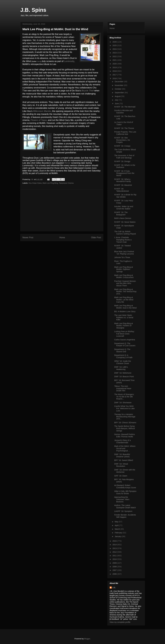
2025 (115, 45)
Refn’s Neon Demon (123, 218)
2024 (115, 49)
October (118, 89)
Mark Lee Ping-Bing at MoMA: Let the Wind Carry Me (124, 300)
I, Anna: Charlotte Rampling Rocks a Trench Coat (123, 240)
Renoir (67, 163)
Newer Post (28, 237)
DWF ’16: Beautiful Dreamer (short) (122, 455)
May (117, 522)
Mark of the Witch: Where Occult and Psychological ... (125, 448)
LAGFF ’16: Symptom (123, 511)
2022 (115, 56)
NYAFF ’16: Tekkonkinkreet (121, 190)
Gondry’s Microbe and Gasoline (123, 112)
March (118, 529)
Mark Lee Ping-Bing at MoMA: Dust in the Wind (125, 307)
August (118, 96)
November (119, 85)
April (117, 525)
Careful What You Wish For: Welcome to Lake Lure (124, 408)
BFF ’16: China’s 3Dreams (125, 423)
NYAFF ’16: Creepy (122, 146)
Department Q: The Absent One (122, 350)
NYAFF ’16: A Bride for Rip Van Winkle (125, 196)
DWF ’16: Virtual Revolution (121, 465)
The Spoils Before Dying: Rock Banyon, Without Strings (125, 428)
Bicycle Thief (88, 91)
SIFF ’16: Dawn (121, 476)
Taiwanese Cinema (66, 183)
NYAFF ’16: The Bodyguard (121, 213)
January (118, 536)
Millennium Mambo (42, 111)
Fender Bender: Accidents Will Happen (125, 516)
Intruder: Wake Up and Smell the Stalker (124, 208)
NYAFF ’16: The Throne (124, 128)
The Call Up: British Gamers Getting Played (125, 233)
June (117, 104)
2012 (115, 552)
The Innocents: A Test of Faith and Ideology (124, 157)
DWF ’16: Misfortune (123, 373)
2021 (115, 60)
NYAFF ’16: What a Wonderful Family (123, 180)
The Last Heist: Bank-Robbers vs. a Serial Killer (124, 318)
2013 (115, 548)
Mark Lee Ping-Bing (50, 183)
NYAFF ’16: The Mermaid (125, 107)
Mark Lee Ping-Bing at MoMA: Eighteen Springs (124, 269)
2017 (115, 75)
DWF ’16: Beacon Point (124, 377)
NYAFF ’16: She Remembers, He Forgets (122, 140)
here (39, 61)
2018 (115, 71)
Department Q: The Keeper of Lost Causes (125, 345)
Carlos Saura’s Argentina (125, 340)
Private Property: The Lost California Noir (125, 133)
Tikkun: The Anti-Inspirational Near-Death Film (123, 388)
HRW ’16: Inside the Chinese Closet (123, 362)
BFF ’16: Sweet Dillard (124, 460)
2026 (115, 42)
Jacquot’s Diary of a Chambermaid (122, 441)
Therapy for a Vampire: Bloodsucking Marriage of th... (125, 417)
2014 (115, 545)
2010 (115, 559)
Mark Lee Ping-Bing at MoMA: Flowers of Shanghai (124, 326)
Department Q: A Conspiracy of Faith (123, 356)
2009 (115, 563)
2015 (115, 541)
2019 (115, 67)
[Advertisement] (62, 210)
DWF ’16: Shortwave (123, 403)
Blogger (87, 639)
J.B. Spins (33, 10)
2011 (115, 556)
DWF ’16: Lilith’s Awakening (121, 368)
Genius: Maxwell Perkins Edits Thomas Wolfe (124, 435)
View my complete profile (120, 622)
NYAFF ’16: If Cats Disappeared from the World (124, 173)
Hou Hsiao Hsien (35, 183)
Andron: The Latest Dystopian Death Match (125, 506)
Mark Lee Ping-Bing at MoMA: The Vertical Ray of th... (125, 292)
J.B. (114, 588)
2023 (115, 53)
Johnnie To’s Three (122, 257)
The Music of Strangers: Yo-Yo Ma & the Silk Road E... (124, 397)
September (120, 93)
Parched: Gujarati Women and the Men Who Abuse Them (125, 283)
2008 (115, 567)
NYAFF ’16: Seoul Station (125, 222)
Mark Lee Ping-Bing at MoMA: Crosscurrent (124, 276)
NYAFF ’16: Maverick (123, 185)
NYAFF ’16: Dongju (122, 161)
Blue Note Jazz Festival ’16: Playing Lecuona (124, 253)
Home (62, 237)
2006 (115, 574)
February (119, 533)
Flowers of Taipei (39, 120)
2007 (115, 570)
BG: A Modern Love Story (125, 311)
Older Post (96, 237)
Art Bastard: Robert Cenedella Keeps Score (125, 486)
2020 (115, 64)
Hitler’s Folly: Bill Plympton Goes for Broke (125, 492)
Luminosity (69, 61)
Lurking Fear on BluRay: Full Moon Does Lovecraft (124, 334)
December (119, 82)
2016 (115, 78)
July (117, 100)
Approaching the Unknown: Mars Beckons (122, 499)
